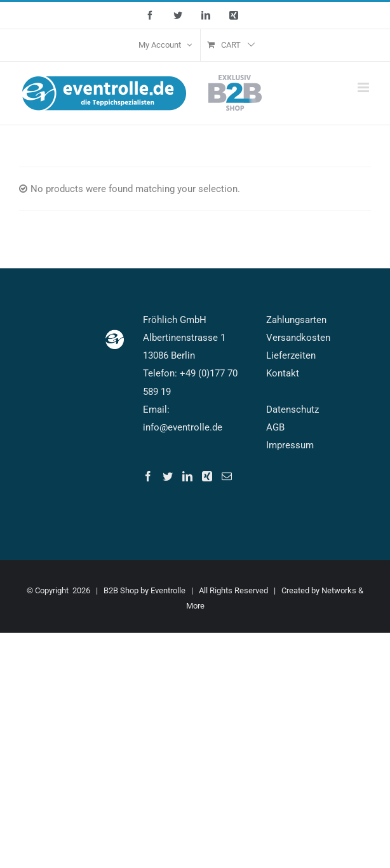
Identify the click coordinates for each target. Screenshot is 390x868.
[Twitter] (168, 476)
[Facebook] (148, 476)
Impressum (290, 445)
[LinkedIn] (187, 476)
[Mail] (227, 476)
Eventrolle (168, 590)
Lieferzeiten (291, 355)
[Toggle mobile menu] (364, 87)
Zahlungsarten (296, 320)
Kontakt (283, 373)
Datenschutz (292, 410)
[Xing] (207, 476)
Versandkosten (298, 338)
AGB (275, 427)
